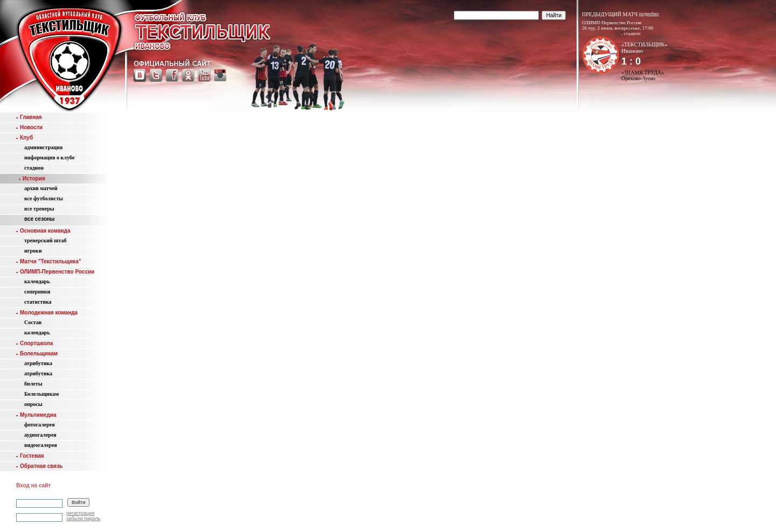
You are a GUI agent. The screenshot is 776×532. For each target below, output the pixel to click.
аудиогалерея (40, 435)
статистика (38, 302)
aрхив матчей (41, 188)
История (32, 178)
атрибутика (38, 363)
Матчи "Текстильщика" (48, 261)
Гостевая (30, 456)
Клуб (25, 138)
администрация (43, 147)
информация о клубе (49, 157)
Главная (29, 117)
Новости (29, 127)
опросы (33, 404)
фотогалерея (40, 425)
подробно (649, 13)
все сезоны (39, 219)
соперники (37, 292)
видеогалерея (41, 445)
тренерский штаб (46, 240)
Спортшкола (34, 343)
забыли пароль (83, 519)
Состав (33, 322)
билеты (33, 384)
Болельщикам (37, 353)
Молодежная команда (47, 313)
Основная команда (43, 231)
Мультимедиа (36, 415)
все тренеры (39, 209)
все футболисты (44, 198)
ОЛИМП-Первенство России (55, 272)
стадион (34, 168)
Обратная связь (39, 466)
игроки (33, 251)
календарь (37, 281)
